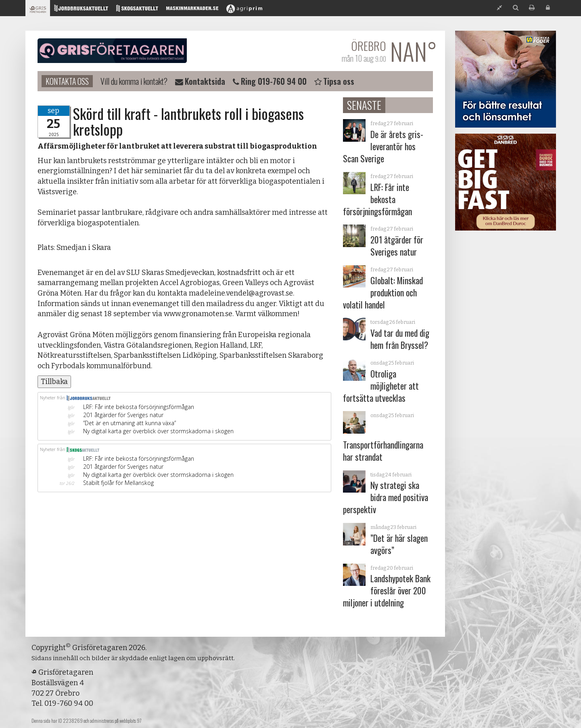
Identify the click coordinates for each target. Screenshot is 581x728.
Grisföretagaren (112, 51)
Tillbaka (54, 382)
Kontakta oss (67, 81)
